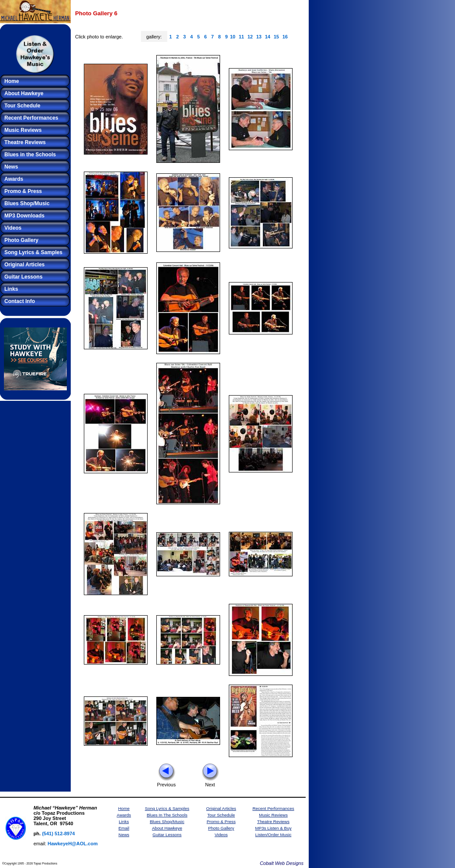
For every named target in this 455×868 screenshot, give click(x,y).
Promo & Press (23, 191)
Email (124, 828)
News (11, 167)
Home (12, 81)
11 (241, 37)
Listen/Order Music (273, 835)
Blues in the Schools (30, 155)
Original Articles (24, 265)
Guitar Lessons (23, 277)
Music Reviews (23, 130)
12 (250, 37)
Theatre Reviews (25, 142)
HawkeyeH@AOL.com (73, 844)
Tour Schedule (22, 106)
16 (285, 37)
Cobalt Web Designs (282, 863)
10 (233, 37)
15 (276, 37)
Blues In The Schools (167, 815)
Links (11, 289)
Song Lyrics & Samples (33, 252)
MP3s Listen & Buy (273, 828)
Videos (13, 228)
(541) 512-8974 (58, 834)
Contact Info (20, 301)
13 (259, 37)
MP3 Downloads (24, 216)
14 (268, 37)
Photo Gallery (21, 240)
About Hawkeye (24, 93)
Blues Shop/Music (27, 203)
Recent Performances (31, 118)
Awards (14, 179)
